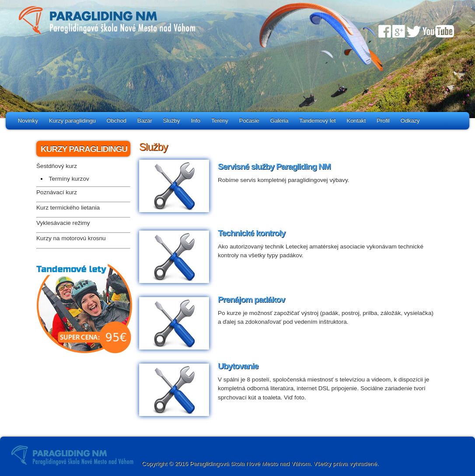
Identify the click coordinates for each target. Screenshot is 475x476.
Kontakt (356, 121)
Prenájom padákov (251, 299)
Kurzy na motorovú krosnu (71, 238)
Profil (383, 121)
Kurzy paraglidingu (72, 121)
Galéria (279, 121)
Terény (220, 121)
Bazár (145, 121)
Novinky (28, 121)
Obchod (117, 121)
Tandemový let (317, 121)
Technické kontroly (251, 233)
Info (196, 121)
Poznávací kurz (57, 192)
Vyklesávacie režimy (63, 223)
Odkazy (410, 121)
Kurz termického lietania (68, 208)
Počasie (249, 121)
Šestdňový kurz (57, 166)
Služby (172, 121)
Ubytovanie (238, 366)
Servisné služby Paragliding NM (274, 166)
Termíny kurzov (69, 179)
